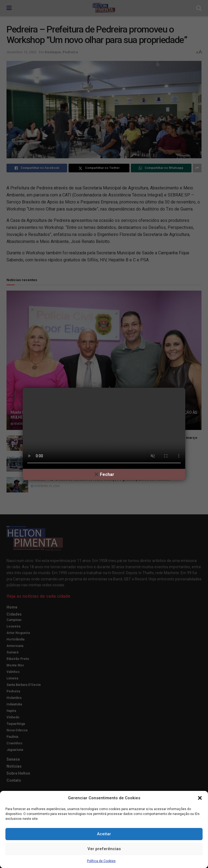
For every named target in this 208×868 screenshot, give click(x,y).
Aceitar (104, 834)
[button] (200, 798)
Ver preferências (104, 849)
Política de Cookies (101, 861)
